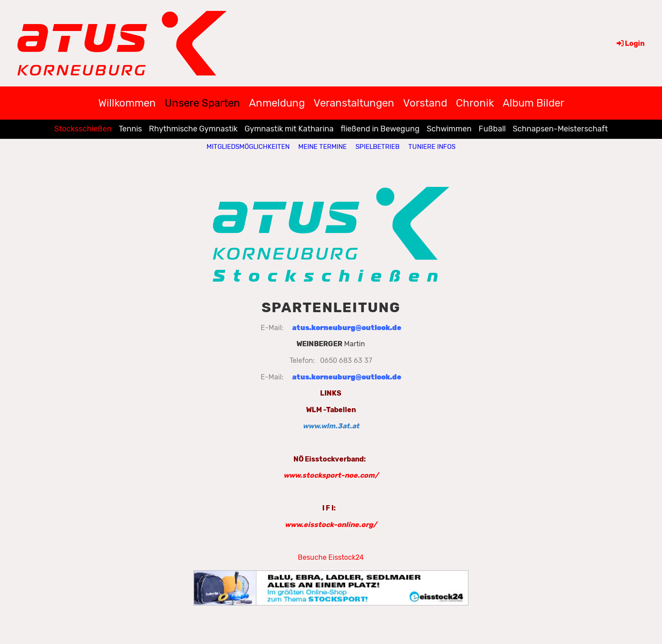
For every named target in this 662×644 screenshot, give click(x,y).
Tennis (130, 129)
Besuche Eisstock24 (331, 557)
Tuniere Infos (432, 147)
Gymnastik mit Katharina (289, 129)
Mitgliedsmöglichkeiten (248, 147)
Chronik (475, 103)
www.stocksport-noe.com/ (331, 475)
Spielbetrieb (378, 147)
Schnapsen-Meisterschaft (560, 129)
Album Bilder (533, 103)
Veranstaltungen (354, 103)
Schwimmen (449, 129)
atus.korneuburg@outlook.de (347, 328)
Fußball (492, 129)
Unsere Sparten (202, 103)
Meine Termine (322, 147)
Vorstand (425, 103)
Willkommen (127, 103)
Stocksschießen (83, 129)
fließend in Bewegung (380, 129)
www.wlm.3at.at (331, 426)
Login (630, 43)
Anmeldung (277, 103)
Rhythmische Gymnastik (193, 129)
